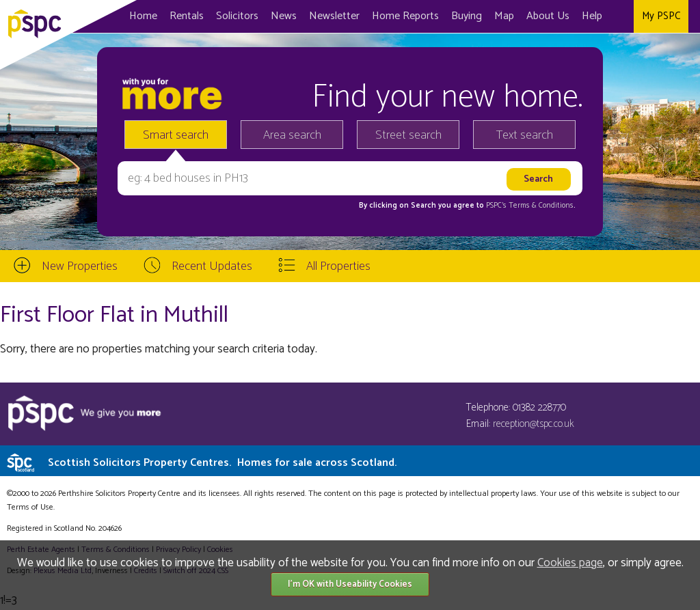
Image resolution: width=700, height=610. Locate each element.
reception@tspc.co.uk (534, 424)
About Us (548, 16)
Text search (525, 135)
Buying (467, 16)
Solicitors (237, 16)
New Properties (80, 266)
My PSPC (661, 16)
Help (592, 16)
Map (504, 16)
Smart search (176, 135)
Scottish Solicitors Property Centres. (222, 463)
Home (143, 16)
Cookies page (570, 563)
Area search (292, 135)
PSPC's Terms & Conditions (530, 206)
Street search (408, 135)
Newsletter (334, 16)
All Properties (338, 266)
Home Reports (405, 16)
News (284, 16)
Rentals (187, 16)
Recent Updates (212, 266)
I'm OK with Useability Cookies (350, 584)
